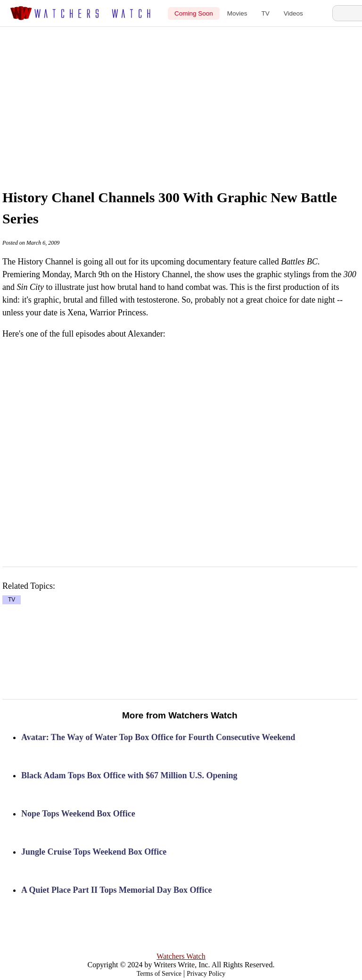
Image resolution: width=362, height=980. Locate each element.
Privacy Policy (206, 974)
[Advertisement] (195, 98)
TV (266, 13)
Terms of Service (159, 974)
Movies (237, 13)
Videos (293, 13)
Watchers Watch (181, 956)
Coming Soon (194, 13)
